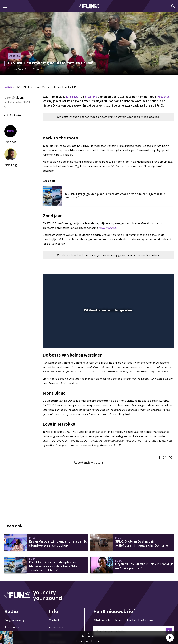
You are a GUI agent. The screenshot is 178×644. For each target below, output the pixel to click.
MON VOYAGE (108, 228)
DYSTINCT (73, 97)
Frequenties (12, 628)
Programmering (14, 620)
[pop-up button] (159, 340)
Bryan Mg (91, 97)
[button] (170, 638)
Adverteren (56, 628)
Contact (54, 620)
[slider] (108, 331)
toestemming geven (113, 117)
